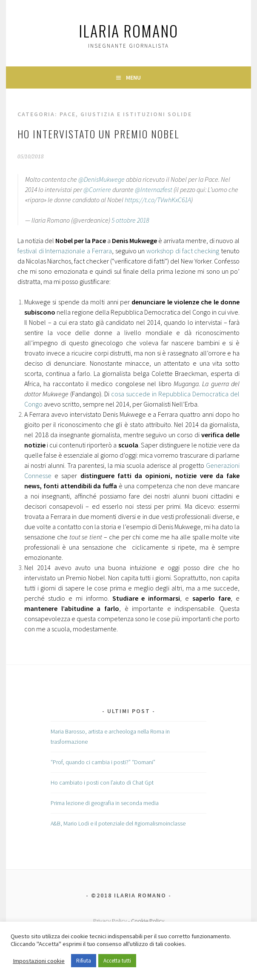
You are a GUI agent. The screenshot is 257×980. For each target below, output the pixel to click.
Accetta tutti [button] (117, 961)
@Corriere (97, 189)
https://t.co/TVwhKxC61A (158, 200)
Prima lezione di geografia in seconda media (105, 803)
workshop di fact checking (183, 251)
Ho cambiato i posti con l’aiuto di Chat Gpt (102, 782)
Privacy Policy (110, 921)
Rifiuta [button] (84, 961)
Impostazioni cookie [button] (39, 961)
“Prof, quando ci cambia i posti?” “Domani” (103, 762)
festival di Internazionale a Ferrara (65, 251)
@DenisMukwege (101, 179)
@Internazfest (154, 189)
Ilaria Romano (128, 30)
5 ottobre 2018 (130, 220)
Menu (133, 77)
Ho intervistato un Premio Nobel (98, 134)
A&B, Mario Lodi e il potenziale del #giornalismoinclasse (118, 823)
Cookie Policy (148, 921)
